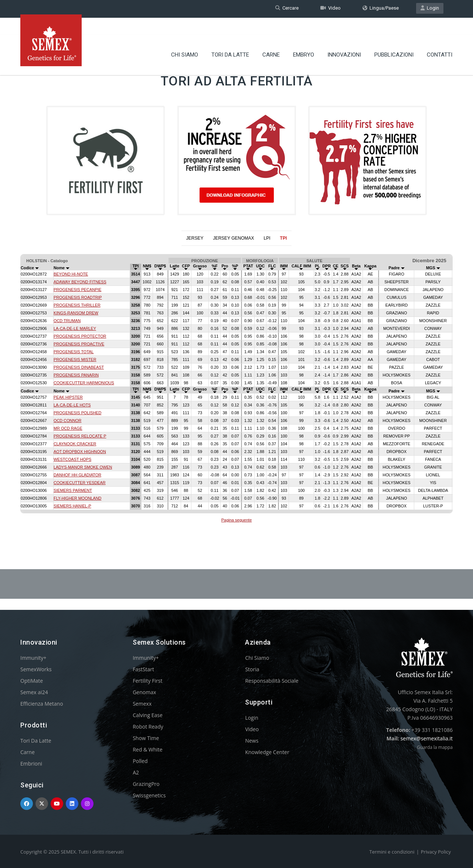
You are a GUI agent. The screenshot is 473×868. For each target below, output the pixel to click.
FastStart (143, 669)
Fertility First (147, 681)
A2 (136, 772)
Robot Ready (148, 727)
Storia (252, 669)
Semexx (142, 704)
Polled (140, 761)
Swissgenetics (149, 795)
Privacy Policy (436, 852)
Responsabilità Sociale (272, 681)
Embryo (304, 39)
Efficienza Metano (42, 704)
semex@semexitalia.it (427, 738)
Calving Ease (148, 715)
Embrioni (31, 764)
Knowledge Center (267, 752)
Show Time (146, 738)
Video (331, 9)
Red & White (147, 749)
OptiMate (32, 681)
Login (430, 9)
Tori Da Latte (230, 39)
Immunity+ (33, 658)
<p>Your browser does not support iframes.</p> (236, 389)
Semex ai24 (34, 692)
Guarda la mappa (435, 747)
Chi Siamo (185, 39)
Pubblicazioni (394, 39)
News (252, 741)
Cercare (287, 9)
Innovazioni (344, 39)
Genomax (144, 692)
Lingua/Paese (381, 9)
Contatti (440, 39)
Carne (271, 39)
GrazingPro (146, 784)
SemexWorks (36, 669)
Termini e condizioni (392, 852)
